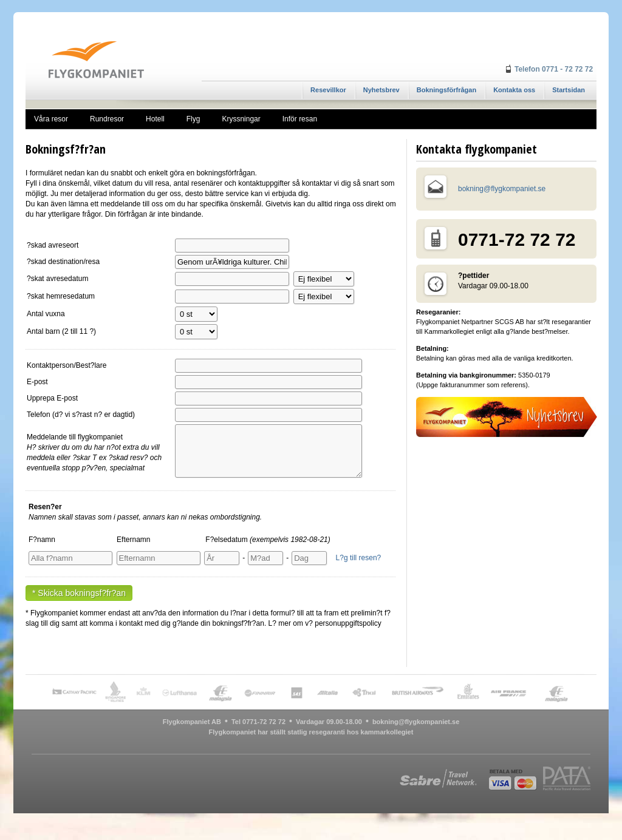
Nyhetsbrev (381, 90)
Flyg (193, 119)
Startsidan (569, 90)
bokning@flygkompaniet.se (502, 189)
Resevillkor (328, 90)
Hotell (155, 119)
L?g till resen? (359, 558)
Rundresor (107, 119)
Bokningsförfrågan (446, 90)
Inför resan (300, 119)
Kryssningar (241, 119)
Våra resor (51, 119)
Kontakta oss (514, 90)
